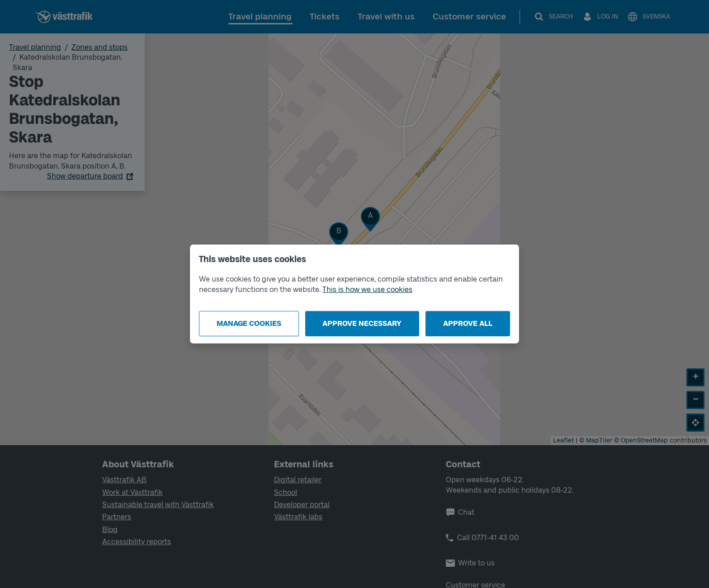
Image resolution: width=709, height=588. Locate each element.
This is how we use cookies (367, 289)
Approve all (468, 323)
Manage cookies (249, 323)
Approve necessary (362, 323)
